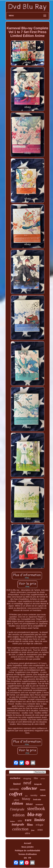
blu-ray (35, 814)
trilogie (40, 825)
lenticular (37, 799)
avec (26, 796)
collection (20, 829)
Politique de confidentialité (27, 851)
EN (25, 858)
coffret (16, 794)
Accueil (28, 843)
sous (40, 830)
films (30, 825)
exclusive (15, 778)
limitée (40, 820)
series (43, 779)
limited (17, 784)
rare (28, 820)
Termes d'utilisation (27, 854)
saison (43, 795)
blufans (12, 821)
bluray (26, 799)
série (20, 821)
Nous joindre (28, 847)
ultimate (16, 800)
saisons (14, 789)
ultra (27, 833)
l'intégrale (17, 809)
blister (29, 804)
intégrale (18, 824)
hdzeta (43, 790)
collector (29, 788)
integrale (38, 784)
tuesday (34, 795)
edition (19, 815)
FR (30, 858)
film (36, 778)
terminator (39, 804)
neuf (27, 783)
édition (17, 803)
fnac (33, 830)
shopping (27, 778)
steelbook (36, 809)
